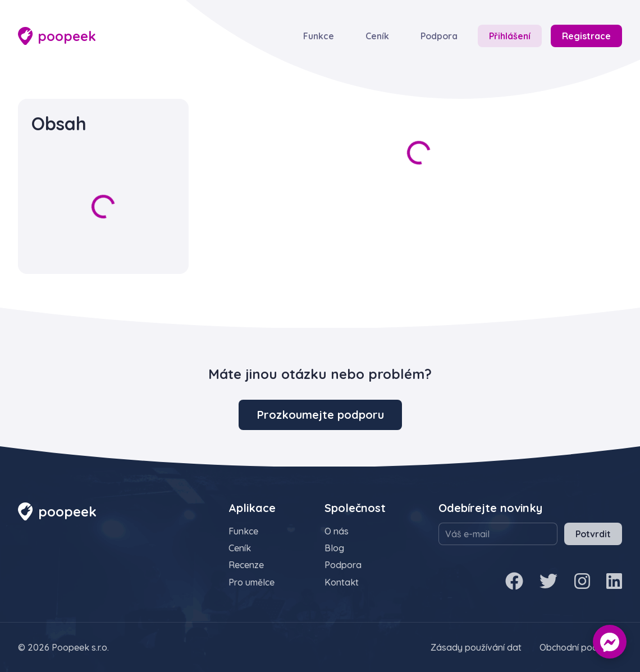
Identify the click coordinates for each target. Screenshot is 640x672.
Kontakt (342, 582)
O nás (337, 531)
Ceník (377, 36)
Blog (334, 548)
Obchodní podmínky (581, 647)
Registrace (586, 36)
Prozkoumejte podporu (320, 415)
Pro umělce (252, 582)
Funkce (319, 36)
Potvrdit (593, 534)
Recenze (246, 565)
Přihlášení (510, 36)
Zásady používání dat (476, 647)
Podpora (439, 36)
